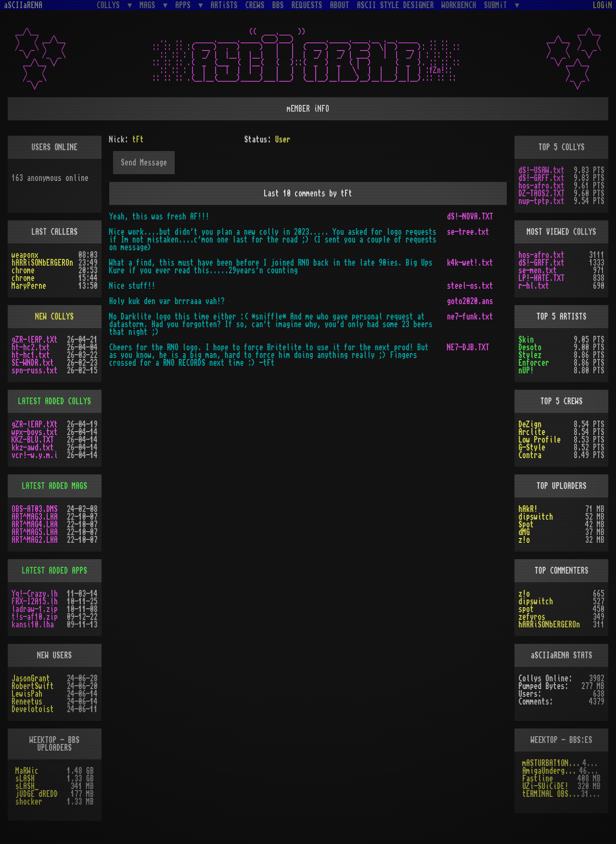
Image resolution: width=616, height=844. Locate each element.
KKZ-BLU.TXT (33, 440)
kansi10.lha (33, 625)
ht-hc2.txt (31, 347)
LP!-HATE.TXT (541, 278)
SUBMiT (498, 5)
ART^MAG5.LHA (35, 532)
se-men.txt (538, 270)
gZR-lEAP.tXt (35, 340)
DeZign (530, 424)
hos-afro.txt (541, 186)
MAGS (149, 5)
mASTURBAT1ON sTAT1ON (552, 763)
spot (526, 609)
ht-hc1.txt (31, 355)
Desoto (530, 347)
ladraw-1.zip (35, 609)
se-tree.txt (468, 232)
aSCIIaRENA (23, 5)
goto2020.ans (470, 301)
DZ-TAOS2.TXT (541, 193)
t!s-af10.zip (35, 617)
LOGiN (603, 5)
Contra (530, 455)
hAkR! (528, 509)
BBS (278, 5)
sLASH (25, 779)
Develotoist (33, 709)
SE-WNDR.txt (33, 363)
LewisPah (27, 694)
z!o (524, 540)
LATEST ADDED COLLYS (54, 401)
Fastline (538, 779)
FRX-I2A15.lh (35, 601)
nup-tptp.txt (541, 201)
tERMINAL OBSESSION (552, 794)
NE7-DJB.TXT (468, 347)
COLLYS (110, 5)
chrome (23, 270)
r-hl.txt (534, 286)
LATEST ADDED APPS (54, 571)
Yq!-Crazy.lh (35, 594)
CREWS (255, 5)
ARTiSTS (224, 5)
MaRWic (27, 771)
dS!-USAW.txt (541, 170)
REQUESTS (307, 5)
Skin (526, 340)
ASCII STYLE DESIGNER (396, 5)
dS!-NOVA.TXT (470, 217)
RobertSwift (33, 686)
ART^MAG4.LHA (35, 524)
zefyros (532, 617)
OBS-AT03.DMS (35, 509)
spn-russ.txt (35, 371)
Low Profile (539, 440)
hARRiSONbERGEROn (42, 263)
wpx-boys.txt (35, 432)
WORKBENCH (459, 5)
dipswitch (536, 517)
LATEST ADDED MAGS (54, 486)
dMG (524, 532)
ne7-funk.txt (470, 317)
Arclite (532, 432)
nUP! (526, 371)
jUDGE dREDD (37, 794)
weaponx (25, 255)
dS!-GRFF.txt (541, 178)
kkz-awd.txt (33, 448)
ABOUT (340, 5)
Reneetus (27, 702)
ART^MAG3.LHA (35, 517)
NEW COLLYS (54, 317)
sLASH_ (27, 786)
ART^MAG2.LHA (35, 540)
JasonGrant (31, 678)
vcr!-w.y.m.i (35, 455)
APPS (185, 5)
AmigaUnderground (551, 771)
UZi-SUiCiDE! (545, 786)
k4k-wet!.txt (470, 263)
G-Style (532, 448)
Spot (526, 524)
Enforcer (534, 363)
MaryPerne (29, 286)
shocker (29, 802)
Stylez (530, 355)
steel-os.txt (470, 286)
